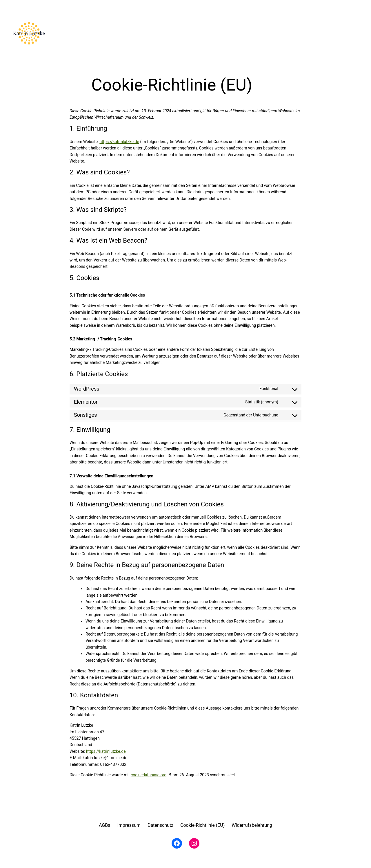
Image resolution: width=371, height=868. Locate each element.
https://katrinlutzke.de (119, 142)
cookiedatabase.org (149, 775)
